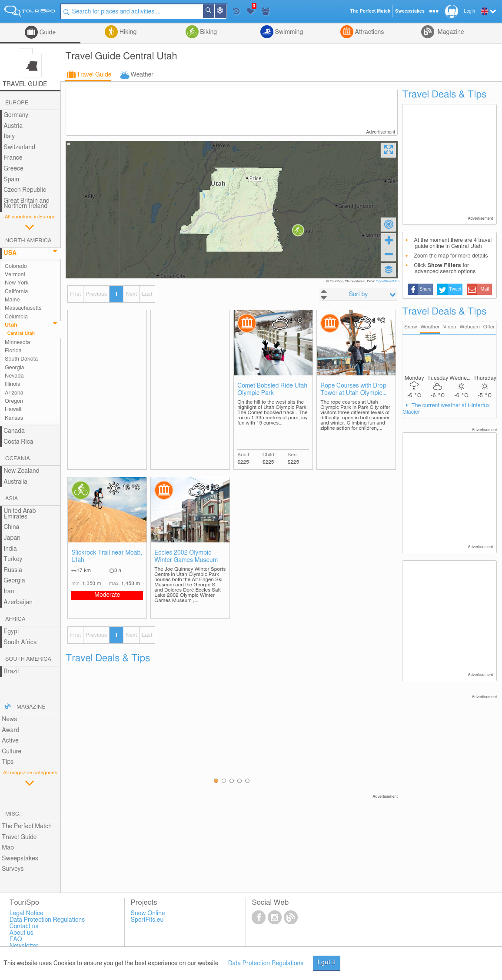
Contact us (24, 926)
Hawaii (13, 410)
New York (17, 283)
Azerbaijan (18, 602)
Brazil (11, 672)
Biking (208, 32)
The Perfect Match (27, 826)
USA (10, 253)
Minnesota (17, 343)
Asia (12, 499)
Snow (411, 327)
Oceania (18, 459)
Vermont (15, 275)
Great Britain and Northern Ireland (27, 204)
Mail (485, 289)
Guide (47, 33)
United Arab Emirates (20, 514)
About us (22, 933)
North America (28, 241)
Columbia (16, 317)
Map (8, 848)
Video (450, 327)
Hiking (127, 32)
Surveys (13, 869)
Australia (15, 482)
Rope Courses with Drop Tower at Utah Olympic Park (353, 390)
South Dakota (21, 359)
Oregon (14, 401)
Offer (489, 327)
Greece (13, 169)
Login (470, 11)
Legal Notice (27, 913)
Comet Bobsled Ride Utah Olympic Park (272, 390)
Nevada (14, 376)
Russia (13, 570)
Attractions (369, 32)
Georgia (15, 368)
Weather (142, 75)
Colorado (16, 266)
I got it (327, 963)
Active (10, 741)
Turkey (13, 559)
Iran (9, 592)
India (10, 549)
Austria (13, 126)
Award (10, 730)
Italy (9, 137)
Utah (11, 325)
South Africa (20, 642)
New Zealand (21, 471)
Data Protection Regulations (266, 963)
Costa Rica (18, 442)
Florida (13, 351)
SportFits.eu (147, 920)
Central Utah (21, 334)
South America (28, 659)
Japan (12, 538)
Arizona (14, 393)
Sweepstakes (20, 859)
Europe (17, 103)
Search (214, 11)
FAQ (16, 940)
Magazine (450, 32)
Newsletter (24, 946)
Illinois (12, 384)
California (16, 292)
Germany (16, 115)
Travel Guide (94, 75)
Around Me (226, 12)
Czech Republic (25, 190)
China (11, 527)
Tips (8, 762)
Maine (12, 300)
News (9, 719)
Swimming (288, 32)
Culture (12, 752)
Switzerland (19, 147)
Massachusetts (23, 308)
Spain (11, 180)
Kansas (14, 418)
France (13, 158)
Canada (14, 431)
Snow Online (148, 913)
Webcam (469, 327)
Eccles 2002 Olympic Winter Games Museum (186, 557)
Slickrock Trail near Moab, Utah (107, 557)
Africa (15, 619)
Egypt (11, 632)
